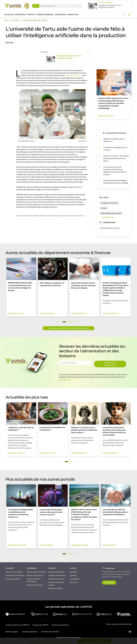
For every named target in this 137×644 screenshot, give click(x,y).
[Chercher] (80, 6)
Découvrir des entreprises (36, 572)
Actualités (74, 572)
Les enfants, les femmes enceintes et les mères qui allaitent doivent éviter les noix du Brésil (115, 171)
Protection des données (50, 632)
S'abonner (109, 583)
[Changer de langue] (129, 15)
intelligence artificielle (74, 75)
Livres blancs (74, 579)
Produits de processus (56, 579)
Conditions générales (30, 632)
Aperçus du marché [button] (45, 14)
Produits (73, 575)
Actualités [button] (9, 14)
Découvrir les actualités (14, 572)
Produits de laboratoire (57, 575)
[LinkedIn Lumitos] (130, 632)
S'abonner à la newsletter (110, 364)
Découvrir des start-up (35, 575)
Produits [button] (31, 14)
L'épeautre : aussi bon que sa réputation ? (114, 140)
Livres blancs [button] (60, 14)
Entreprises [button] (21, 14)
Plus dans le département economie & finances (68, 328)
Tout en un (74, 582)
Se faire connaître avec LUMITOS (17, 625)
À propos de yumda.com (60, 625)
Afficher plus (107, 217)
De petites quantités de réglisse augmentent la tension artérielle (116, 182)
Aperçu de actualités (13, 579)
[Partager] (124, 15)
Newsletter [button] (73, 14)
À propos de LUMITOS (41, 625)
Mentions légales (12, 632)
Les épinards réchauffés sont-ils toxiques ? (115, 149)
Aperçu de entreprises (35, 585)
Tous (35, 6)
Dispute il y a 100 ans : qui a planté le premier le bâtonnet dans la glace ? (116, 158)
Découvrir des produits (57, 572)
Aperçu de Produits (55, 588)
